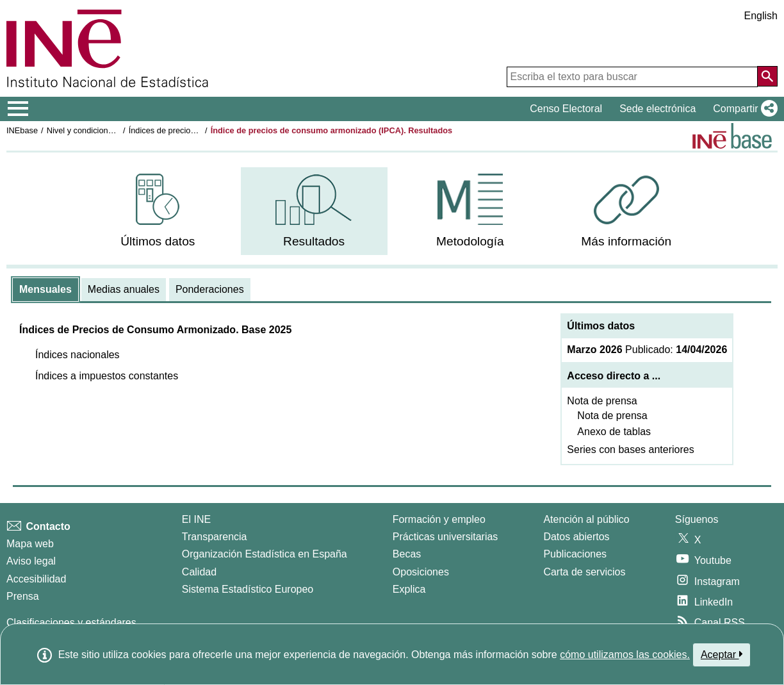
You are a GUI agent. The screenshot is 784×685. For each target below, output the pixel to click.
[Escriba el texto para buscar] (632, 77)
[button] (743, 109)
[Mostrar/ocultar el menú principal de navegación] (18, 109)
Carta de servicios (584, 572)
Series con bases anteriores (630, 450)
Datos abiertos (576, 537)
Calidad (199, 572)
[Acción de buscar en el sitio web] (767, 76)
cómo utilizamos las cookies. (625, 655)
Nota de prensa (602, 401)
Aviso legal (31, 561)
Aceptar (722, 654)
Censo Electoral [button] (566, 109)
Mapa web (30, 544)
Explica (409, 589)
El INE (196, 519)
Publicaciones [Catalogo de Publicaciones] (575, 554)
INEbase (22, 130)
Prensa (23, 596)
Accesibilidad (36, 579)
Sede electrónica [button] (657, 109)
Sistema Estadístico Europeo (248, 589)
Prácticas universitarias (445, 537)
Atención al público (586, 519)
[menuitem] (158, 211)
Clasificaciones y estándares (71, 623)
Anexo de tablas (614, 432)
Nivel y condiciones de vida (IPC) (107, 130)
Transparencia (215, 537)
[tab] (45, 290)
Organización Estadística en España (265, 554)
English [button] (761, 16)
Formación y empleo (439, 519)
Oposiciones (421, 572)
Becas (407, 554)
